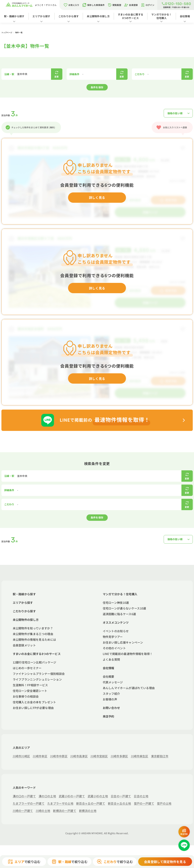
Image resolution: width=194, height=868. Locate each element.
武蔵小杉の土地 (98, 796)
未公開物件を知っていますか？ (33, 628)
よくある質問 (111, 659)
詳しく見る (97, 197)
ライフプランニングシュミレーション (37, 679)
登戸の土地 (164, 803)
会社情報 (185, 16)
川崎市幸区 (40, 756)
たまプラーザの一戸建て (29, 803)
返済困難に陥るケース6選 (119, 614)
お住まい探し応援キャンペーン (123, 642)
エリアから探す (41, 16)
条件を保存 (97, 87)
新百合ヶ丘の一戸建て (91, 803)
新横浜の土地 (88, 811)
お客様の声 (110, 699)
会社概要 (109, 676)
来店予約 (109, 716)
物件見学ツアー (113, 637)
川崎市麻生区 (140, 756)
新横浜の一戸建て (65, 811)
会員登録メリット (24, 645)
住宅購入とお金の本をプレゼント (34, 702)
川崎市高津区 (79, 756)
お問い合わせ (111, 708)
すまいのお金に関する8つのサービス (130, 16)
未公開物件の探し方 (98, 16)
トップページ (7, 32)
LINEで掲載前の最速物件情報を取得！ (128, 654)
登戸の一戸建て (144, 803)
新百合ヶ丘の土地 (120, 803)
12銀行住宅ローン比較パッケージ (35, 662)
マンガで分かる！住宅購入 (161, 16)
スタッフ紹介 (111, 694)
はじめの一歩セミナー (27, 668)
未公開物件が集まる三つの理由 (33, 634)
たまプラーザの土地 (60, 803)
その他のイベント (114, 648)
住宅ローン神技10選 (116, 603)
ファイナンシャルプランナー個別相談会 (39, 674)
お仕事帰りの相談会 (26, 696)
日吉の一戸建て (121, 796)
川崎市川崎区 (21, 756)
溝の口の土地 (47, 796)
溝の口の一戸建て (24, 796)
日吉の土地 (141, 796)
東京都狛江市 (160, 756)
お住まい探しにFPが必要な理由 (33, 708)
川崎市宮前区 (99, 756)
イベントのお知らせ (116, 631)
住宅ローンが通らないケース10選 (124, 608)
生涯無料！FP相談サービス (30, 685)
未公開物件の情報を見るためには (34, 639)
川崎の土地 (43, 811)
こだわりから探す (69, 16)
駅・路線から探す (14, 16)
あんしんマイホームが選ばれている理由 (129, 688)
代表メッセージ (113, 682)
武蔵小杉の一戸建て (72, 796)
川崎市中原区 (59, 756)
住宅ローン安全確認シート (30, 691)
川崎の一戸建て (23, 811)
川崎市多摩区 (119, 756)
